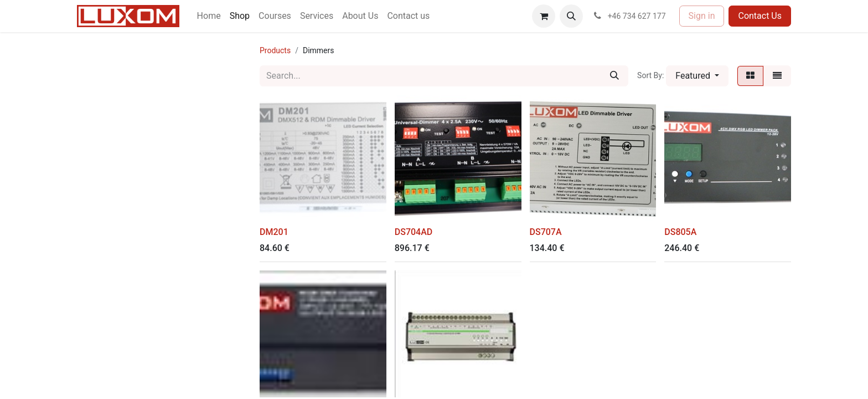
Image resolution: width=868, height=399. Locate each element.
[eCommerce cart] (544, 16)
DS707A (546, 232)
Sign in (702, 16)
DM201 (274, 232)
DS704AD (414, 232)
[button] (571, 16)
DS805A (680, 232)
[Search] (614, 76)
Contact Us (760, 16)
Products (275, 50)
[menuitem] (209, 16)
